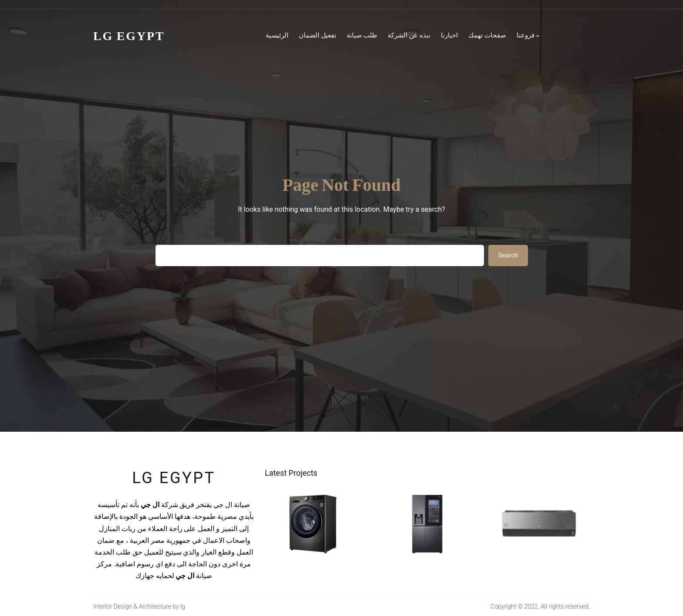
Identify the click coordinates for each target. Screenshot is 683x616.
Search (508, 255)
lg (183, 606)
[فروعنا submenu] (538, 36)
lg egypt (174, 478)
